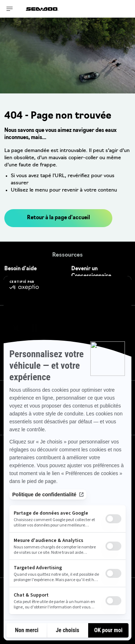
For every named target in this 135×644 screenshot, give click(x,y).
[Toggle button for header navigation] (10, 9)
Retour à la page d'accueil (58, 218)
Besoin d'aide (21, 269)
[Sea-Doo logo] (42, 9)
